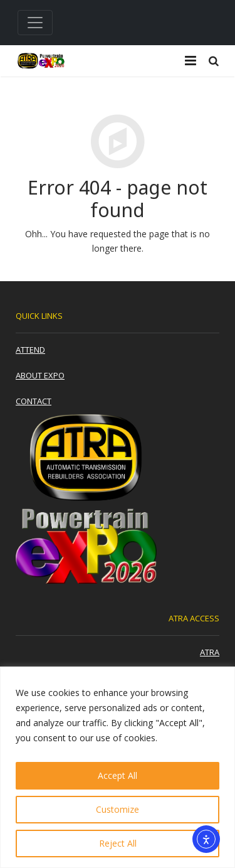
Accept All (118, 775)
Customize (118, 809)
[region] (118, 767)
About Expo (40, 375)
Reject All (118, 843)
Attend (30, 350)
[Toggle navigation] (35, 23)
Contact (34, 401)
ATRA (210, 652)
